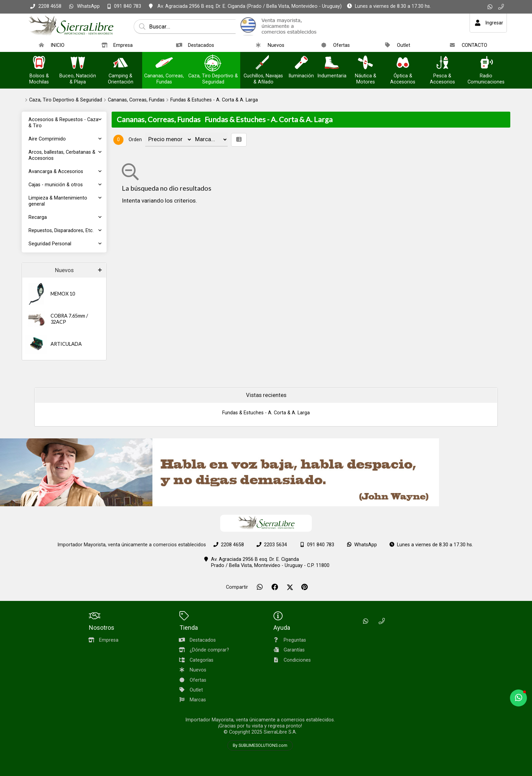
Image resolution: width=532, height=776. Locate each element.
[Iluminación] (301, 63)
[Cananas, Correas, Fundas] (164, 63)
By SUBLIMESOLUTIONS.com (260, 745)
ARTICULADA (66, 344)
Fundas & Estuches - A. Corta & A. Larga (214, 100)
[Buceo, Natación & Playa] (78, 63)
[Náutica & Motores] (365, 63)
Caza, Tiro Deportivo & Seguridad (66, 100)
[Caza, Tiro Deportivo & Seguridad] (213, 63)
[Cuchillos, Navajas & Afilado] (263, 63)
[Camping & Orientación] (120, 63)
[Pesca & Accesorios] (442, 63)
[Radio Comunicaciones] (486, 63)
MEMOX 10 (63, 294)
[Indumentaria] (332, 63)
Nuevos (64, 270)
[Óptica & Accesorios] (403, 63)
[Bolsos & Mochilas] (39, 63)
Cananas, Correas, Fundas (136, 100)
